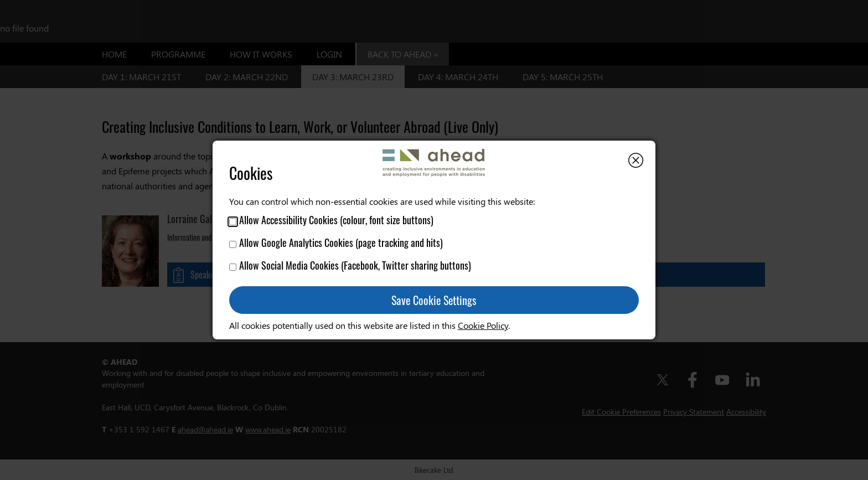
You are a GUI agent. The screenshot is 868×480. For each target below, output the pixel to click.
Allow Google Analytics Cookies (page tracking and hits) (336, 242)
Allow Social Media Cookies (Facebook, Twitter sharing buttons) (350, 265)
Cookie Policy (483, 325)
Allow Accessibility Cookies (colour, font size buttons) (331, 220)
